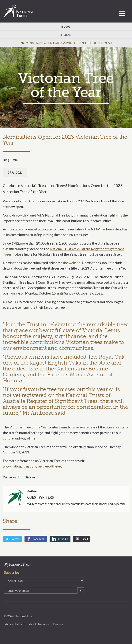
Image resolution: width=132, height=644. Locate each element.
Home (66, 35)
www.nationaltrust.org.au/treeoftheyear (33, 466)
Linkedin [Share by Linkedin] (60, 539)
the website (72, 263)
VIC (15, 160)
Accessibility (14, 624)
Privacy (58, 624)
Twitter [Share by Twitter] (12, 539)
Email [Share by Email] (82, 539)
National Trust (21, 11)
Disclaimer (44, 624)
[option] (66, 88)
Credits (29, 624)
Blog (66, 26)
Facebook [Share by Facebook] (36, 539)
